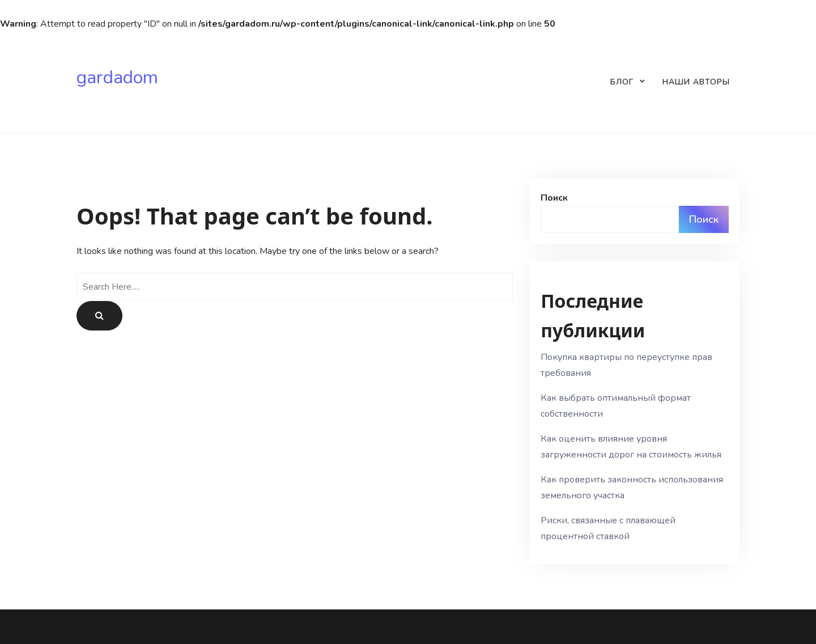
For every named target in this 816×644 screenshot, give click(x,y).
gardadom (117, 78)
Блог (622, 82)
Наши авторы (696, 82)
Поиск (554, 198)
